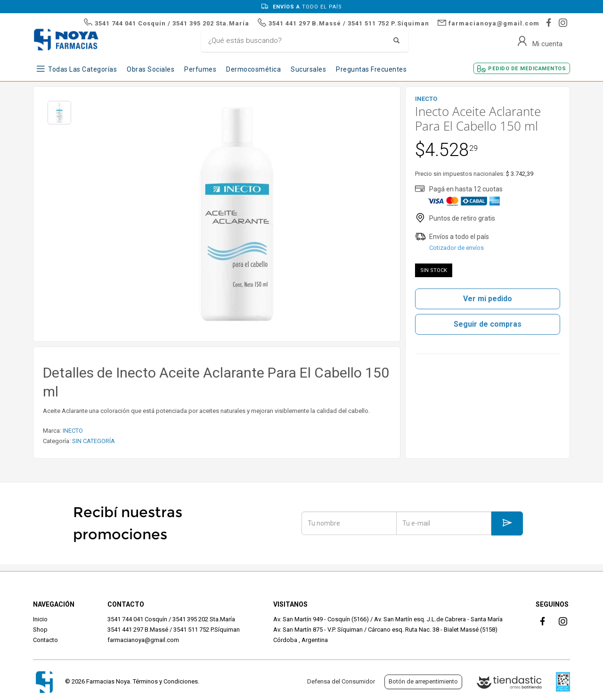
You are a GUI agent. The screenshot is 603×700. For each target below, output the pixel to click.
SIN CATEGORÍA (94, 441)
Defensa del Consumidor (341, 681)
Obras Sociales (151, 69)
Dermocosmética (253, 69)
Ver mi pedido (488, 299)
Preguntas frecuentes (371, 69)
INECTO (73, 431)
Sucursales (308, 69)
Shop (40, 630)
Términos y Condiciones (165, 681)
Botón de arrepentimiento (423, 681)
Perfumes (200, 69)
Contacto (45, 640)
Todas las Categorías (82, 69)
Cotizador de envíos (456, 248)
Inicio (40, 619)
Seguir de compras (488, 324)
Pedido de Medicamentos (527, 69)
